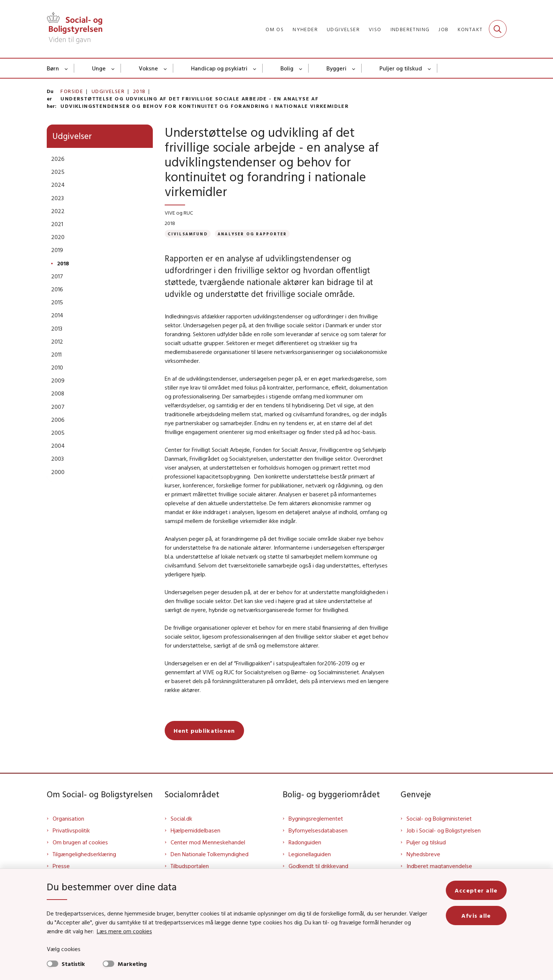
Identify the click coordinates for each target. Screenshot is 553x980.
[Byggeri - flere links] (354, 68)
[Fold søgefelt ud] (498, 29)
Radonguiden (305, 842)
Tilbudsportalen (190, 866)
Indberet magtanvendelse (439, 866)
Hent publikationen (204, 731)
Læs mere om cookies (124, 931)
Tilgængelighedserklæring (84, 854)
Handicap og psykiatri (219, 68)
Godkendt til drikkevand (318, 866)
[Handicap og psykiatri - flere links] (255, 68)
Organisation (68, 818)
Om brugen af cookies (80, 842)
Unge (99, 68)
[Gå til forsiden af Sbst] (75, 29)
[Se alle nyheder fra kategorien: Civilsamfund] (188, 234)
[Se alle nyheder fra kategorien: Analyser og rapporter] (252, 234)
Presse (61, 866)
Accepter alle (476, 890)
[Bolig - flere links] (301, 68)
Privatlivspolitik (71, 830)
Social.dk (181, 818)
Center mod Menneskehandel (208, 842)
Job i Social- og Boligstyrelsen (444, 830)
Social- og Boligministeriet (439, 818)
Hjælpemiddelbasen (195, 830)
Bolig (287, 68)
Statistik (73, 964)
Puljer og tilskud (401, 68)
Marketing (132, 964)
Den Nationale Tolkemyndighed (210, 854)
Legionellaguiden (310, 854)
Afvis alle (476, 916)
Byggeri (336, 68)
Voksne (148, 68)
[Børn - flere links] (67, 68)
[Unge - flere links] (113, 68)
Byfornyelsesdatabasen (318, 830)
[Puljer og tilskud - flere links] (430, 68)
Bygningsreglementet (316, 818)
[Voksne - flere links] (166, 68)
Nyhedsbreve (423, 854)
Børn (53, 68)
